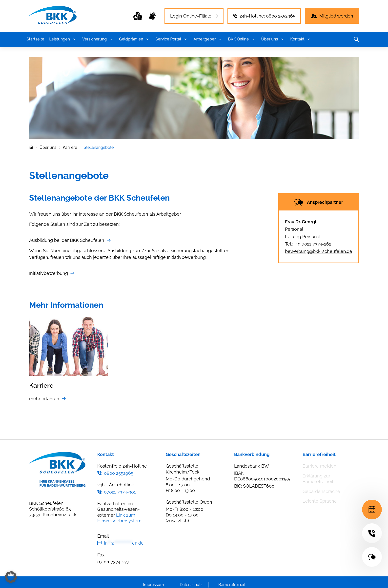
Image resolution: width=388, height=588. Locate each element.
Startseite (35, 39)
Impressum (153, 585)
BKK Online (242, 39)
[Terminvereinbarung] (372, 510)
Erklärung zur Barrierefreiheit (318, 479)
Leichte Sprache (320, 501)
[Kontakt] (372, 557)
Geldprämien (135, 39)
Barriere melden (319, 466)
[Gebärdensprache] (152, 16)
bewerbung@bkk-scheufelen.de (319, 251)
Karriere (70, 147)
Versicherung (98, 39)
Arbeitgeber (208, 39)
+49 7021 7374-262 (313, 244)
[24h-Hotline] (372, 533)
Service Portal (172, 39)
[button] (74, 39)
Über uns (273, 39)
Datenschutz (191, 585)
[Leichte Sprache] (138, 16)
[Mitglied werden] (332, 16)
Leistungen (63, 39)
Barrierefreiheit (232, 585)
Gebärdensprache (321, 491)
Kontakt (301, 39)
